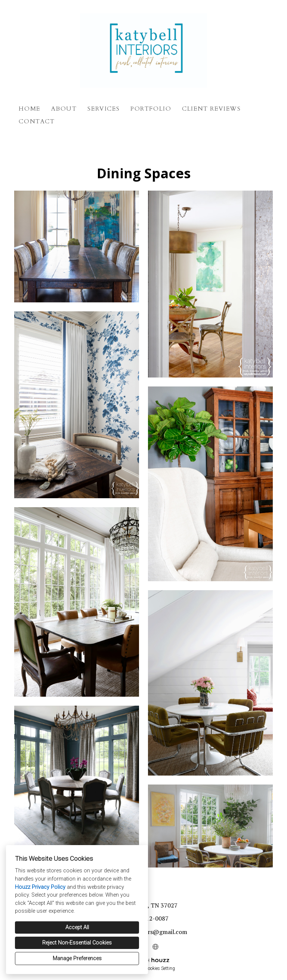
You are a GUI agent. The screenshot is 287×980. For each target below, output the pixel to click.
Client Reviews (211, 109)
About (64, 109)
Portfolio (151, 109)
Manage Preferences (77, 959)
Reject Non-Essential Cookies (77, 943)
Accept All (77, 927)
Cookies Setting (160, 968)
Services (104, 109)
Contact (37, 121)
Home (29, 109)
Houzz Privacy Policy (40, 887)
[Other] (155, 947)
